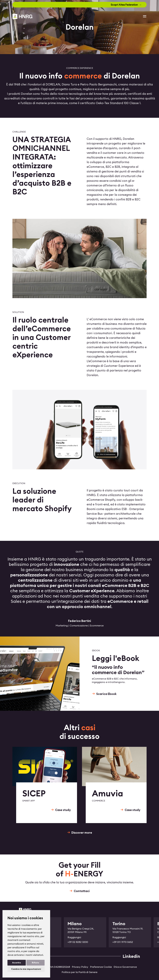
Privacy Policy (80, 967)
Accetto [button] (17, 963)
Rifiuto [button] (35, 963)
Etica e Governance (125, 967)
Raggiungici (74, 937)
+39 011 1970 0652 (123, 942)
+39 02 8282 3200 (78, 942)
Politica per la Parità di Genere (79, 972)
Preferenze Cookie (101, 967)
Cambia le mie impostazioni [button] (26, 969)
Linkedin (131, 956)
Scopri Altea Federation (124, 5)
